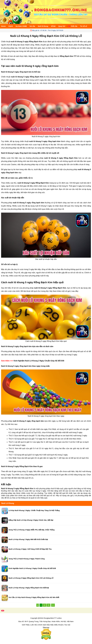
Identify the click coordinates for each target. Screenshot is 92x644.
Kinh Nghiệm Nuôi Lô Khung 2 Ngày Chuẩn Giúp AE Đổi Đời (39, 361)
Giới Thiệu (26, 625)
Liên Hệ (34, 625)
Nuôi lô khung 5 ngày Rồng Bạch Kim (17, 489)
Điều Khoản (59, 625)
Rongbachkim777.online (53, 618)
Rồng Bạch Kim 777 (68, 56)
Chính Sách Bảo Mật (45, 625)
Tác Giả (67, 625)
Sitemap (46, 628)
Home (3, 26)
